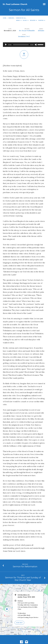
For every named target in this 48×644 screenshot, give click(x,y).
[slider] (21, 45)
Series (19, 20)
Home (5, 18)
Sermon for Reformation (25, 567)
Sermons (11, 18)
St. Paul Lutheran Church (15, 4)
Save (24, 55)
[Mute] (36, 45)
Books (26, 20)
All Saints (41, 31)
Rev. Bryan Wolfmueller (27, 31)
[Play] (6, 45)
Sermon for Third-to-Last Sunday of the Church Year (23, 579)
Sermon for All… (21, 18)
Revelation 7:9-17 (24, 37)
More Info (19, 623)
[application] (24, 45)
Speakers (33, 20)
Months (42, 20)
